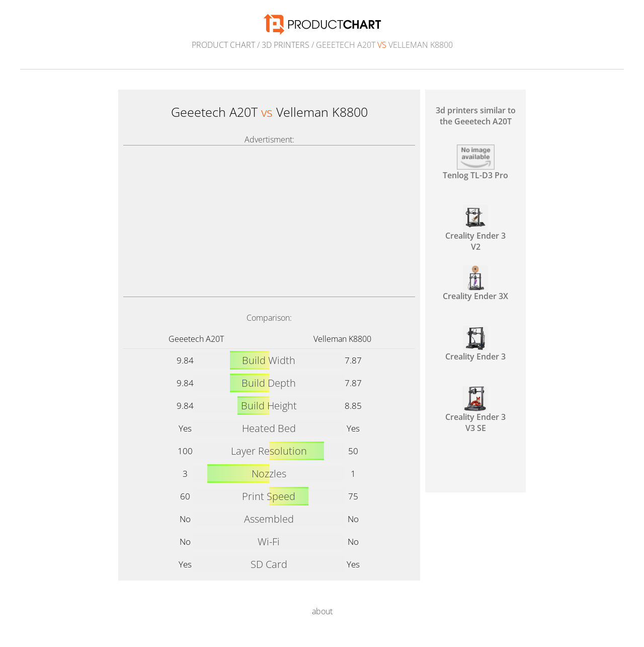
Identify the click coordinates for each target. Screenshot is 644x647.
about (322, 611)
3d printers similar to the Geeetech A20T (476, 116)
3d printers (286, 45)
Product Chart (223, 45)
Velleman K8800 (342, 339)
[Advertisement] (269, 221)
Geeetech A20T (196, 339)
